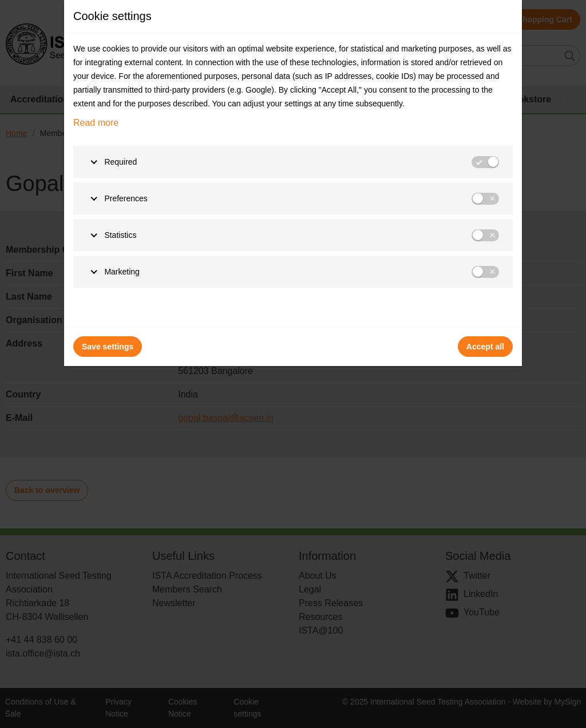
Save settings (108, 347)
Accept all (485, 347)
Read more (96, 123)
